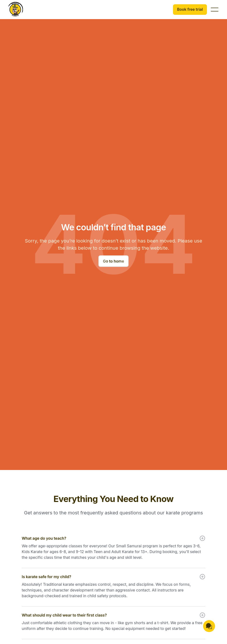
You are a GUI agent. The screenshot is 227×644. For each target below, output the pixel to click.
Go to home (113, 261)
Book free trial (190, 9)
